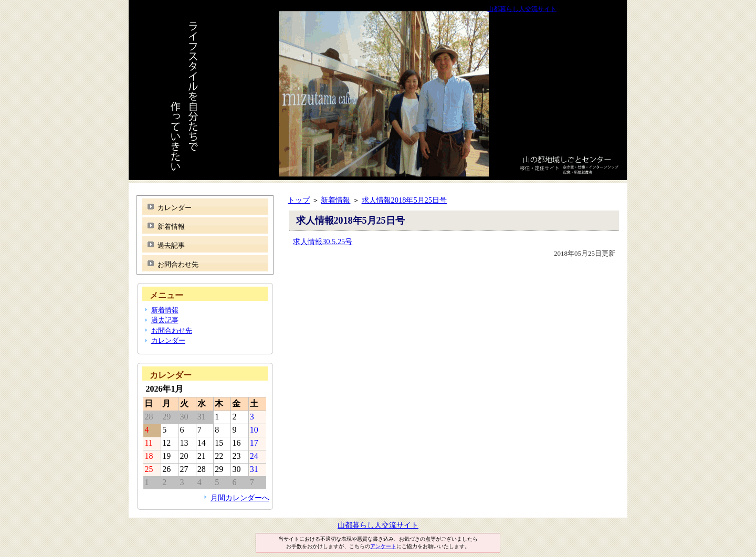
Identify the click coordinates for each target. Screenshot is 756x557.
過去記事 (171, 245)
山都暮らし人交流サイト (522, 9)
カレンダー (175, 208)
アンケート (383, 546)
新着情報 (335, 200)
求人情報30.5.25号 (323, 241)
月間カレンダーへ (240, 498)
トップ (299, 200)
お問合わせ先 (178, 264)
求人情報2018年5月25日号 (404, 200)
